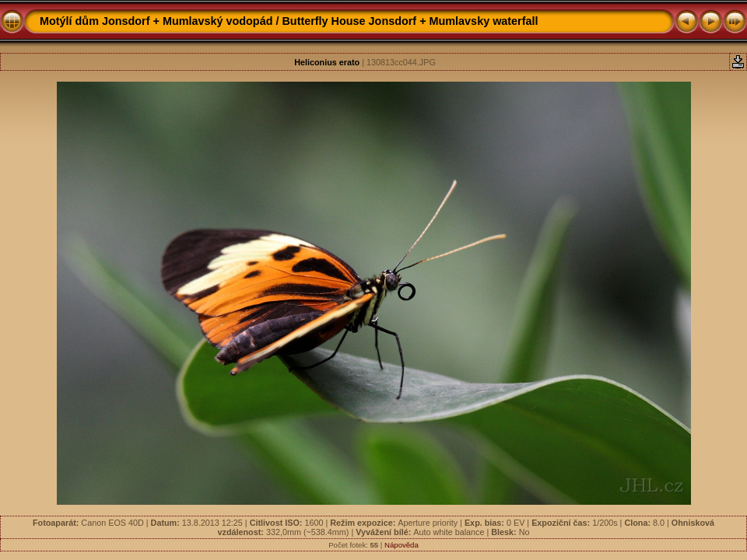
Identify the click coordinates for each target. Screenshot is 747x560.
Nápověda (402, 545)
